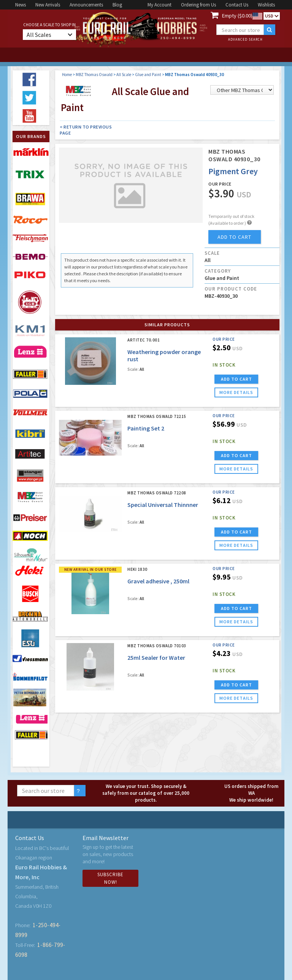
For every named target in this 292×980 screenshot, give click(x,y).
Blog (117, 5)
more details (236, 392)
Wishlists (266, 5)
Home (67, 75)
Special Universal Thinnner (163, 505)
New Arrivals (48, 5)
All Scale (124, 75)
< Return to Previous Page (86, 130)
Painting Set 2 (146, 428)
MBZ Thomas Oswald (94, 75)
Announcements (86, 5)
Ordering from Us (198, 5)
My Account (159, 5)
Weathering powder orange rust (164, 355)
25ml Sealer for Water (156, 658)
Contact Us (237, 5)
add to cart (234, 237)
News (21, 5)
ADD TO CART (236, 379)
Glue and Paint (148, 75)
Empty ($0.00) (237, 16)
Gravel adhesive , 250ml (158, 581)
